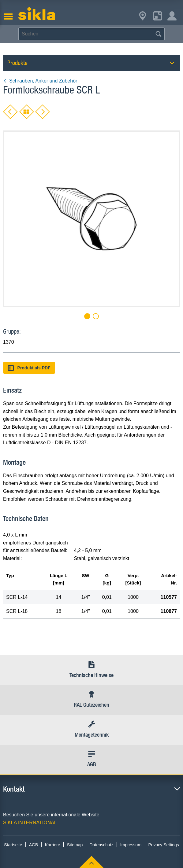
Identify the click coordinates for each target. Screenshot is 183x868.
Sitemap (75, 845)
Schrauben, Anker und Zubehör (40, 81)
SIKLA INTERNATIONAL (30, 823)
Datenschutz (102, 845)
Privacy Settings (163, 845)
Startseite (13, 845)
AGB (34, 845)
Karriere (53, 845)
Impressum (131, 845)
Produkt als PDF (29, 368)
